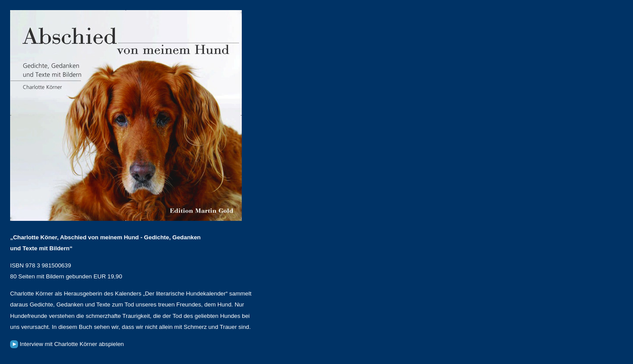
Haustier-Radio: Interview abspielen (14, 344)
